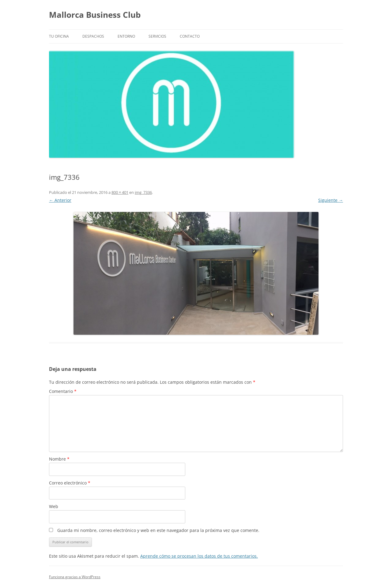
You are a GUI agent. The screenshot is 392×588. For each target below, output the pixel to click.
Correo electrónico (70, 483)
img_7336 (143, 192)
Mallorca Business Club (95, 15)
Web (54, 506)
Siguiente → (331, 200)
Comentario (63, 391)
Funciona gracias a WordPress (75, 577)
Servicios (157, 36)
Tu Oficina (59, 36)
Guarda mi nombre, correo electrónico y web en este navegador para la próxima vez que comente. (158, 530)
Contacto (190, 36)
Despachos (93, 36)
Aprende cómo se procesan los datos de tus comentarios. (199, 556)
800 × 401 (120, 192)
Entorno (126, 36)
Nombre (59, 459)
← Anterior (60, 200)
